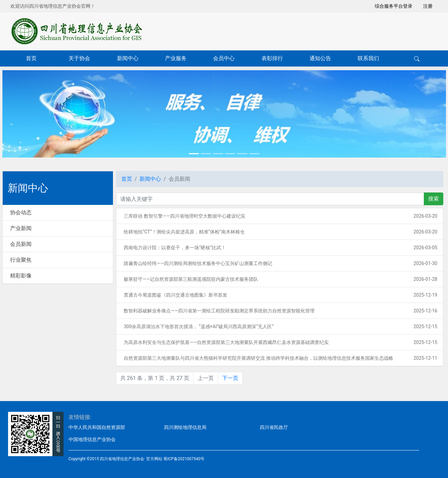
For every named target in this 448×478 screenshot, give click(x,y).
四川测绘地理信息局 (185, 427)
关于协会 (79, 58)
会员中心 (224, 58)
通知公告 (320, 58)
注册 (428, 6)
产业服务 (176, 58)
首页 (31, 58)
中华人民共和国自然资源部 (97, 427)
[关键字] (270, 199)
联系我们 (368, 58)
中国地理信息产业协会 (92, 439)
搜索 (434, 199)
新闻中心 (128, 58)
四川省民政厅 (274, 427)
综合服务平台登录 (394, 6)
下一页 (230, 378)
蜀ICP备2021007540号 (184, 459)
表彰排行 (272, 58)
